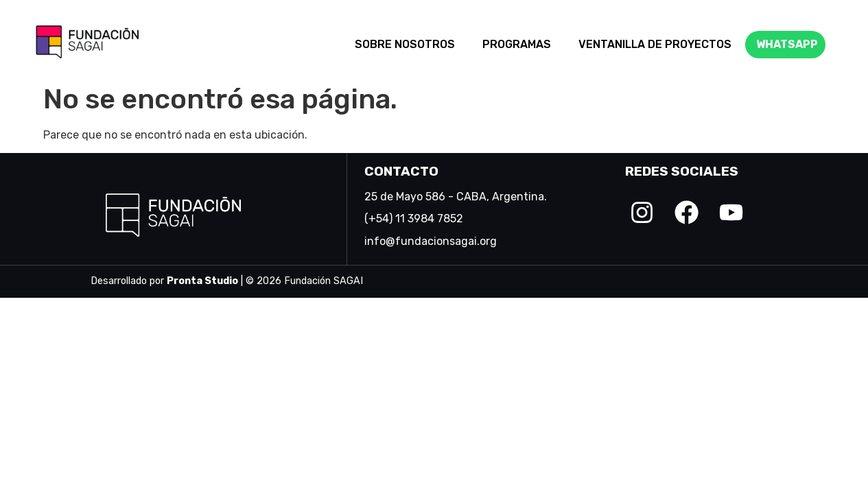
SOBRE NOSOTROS (405, 44)
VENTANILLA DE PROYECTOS (655, 44)
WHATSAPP (787, 44)
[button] (408, 45)
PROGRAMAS (517, 44)
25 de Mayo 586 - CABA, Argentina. (456, 197)
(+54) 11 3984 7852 (414, 219)
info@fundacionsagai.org (431, 241)
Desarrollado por (164, 281)
